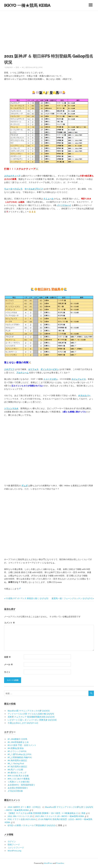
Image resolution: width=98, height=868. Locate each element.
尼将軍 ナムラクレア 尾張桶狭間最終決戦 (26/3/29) (31, 717)
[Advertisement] (49, 30)
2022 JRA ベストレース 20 (20, 816)
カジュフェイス (79, 379)
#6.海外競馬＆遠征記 (17, 760)
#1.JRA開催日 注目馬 (17, 739)
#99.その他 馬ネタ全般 (18, 775)
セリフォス (33, 369)
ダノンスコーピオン (50, 369)
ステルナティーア (12, 176)
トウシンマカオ (11, 408)
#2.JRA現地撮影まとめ (18, 742)
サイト (7, 672)
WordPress (48, 863)
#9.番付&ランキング (17, 772)
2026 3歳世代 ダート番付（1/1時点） (25, 807)
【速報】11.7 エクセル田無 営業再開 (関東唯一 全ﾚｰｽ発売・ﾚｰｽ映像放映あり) (43, 813)
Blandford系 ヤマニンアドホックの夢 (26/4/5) (29, 711)
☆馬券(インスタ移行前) (19, 782)
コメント (9, 623)
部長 (17, 67)
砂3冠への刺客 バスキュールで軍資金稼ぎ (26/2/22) (31, 825)
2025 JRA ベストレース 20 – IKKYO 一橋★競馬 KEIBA (60, 816)
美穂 (83, 813)
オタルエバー (84, 395)
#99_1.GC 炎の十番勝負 (19, 779)
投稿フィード (14, 844)
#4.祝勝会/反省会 (16, 748)
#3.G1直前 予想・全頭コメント (22, 745)
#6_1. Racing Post (16, 763)
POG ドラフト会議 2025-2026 (21, 819)
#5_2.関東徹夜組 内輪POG (20, 757)
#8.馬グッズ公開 (15, 769)
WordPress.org (14, 850)
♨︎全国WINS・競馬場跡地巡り (21, 785)
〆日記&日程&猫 (15, 791)
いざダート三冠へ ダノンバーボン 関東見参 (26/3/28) (32, 720)
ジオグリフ (9, 369)
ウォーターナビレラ (13, 189)
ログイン (12, 841)
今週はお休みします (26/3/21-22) (23, 723)
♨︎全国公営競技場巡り (18, 788)
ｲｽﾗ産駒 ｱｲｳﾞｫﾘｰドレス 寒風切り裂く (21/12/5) (27, 598)
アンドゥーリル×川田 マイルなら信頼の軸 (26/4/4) (31, 714)
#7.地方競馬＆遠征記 (17, 766)
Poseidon (60, 863)
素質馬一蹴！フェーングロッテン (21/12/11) (72, 598)
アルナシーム (22, 372)
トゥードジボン (51, 379)
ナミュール (48, 199)
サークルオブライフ (34, 189)
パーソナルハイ (64, 205)
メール (8, 664)
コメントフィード (16, 847)
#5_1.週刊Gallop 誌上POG (32, 67)
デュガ (24, 485)
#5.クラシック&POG (17, 751)
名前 (7, 657)
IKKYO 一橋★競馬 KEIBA (29, 5)
